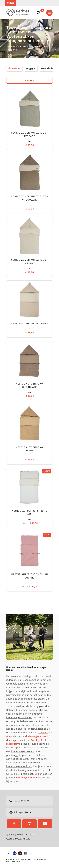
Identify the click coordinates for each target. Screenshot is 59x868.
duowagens (13, 740)
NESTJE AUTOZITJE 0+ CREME (29, 324)
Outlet (10, 3)
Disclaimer (21, 860)
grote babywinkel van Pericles (31, 721)
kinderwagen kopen (23, 751)
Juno (9, 736)
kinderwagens (35, 729)
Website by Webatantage (18, 839)
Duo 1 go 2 (37, 740)
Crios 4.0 (43, 733)
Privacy (31, 860)
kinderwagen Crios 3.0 (38, 736)
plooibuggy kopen (16, 755)
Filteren (29, 81)
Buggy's (31, 68)
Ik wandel (14, 68)
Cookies (10, 860)
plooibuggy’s (13, 744)
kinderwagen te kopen (19, 718)
